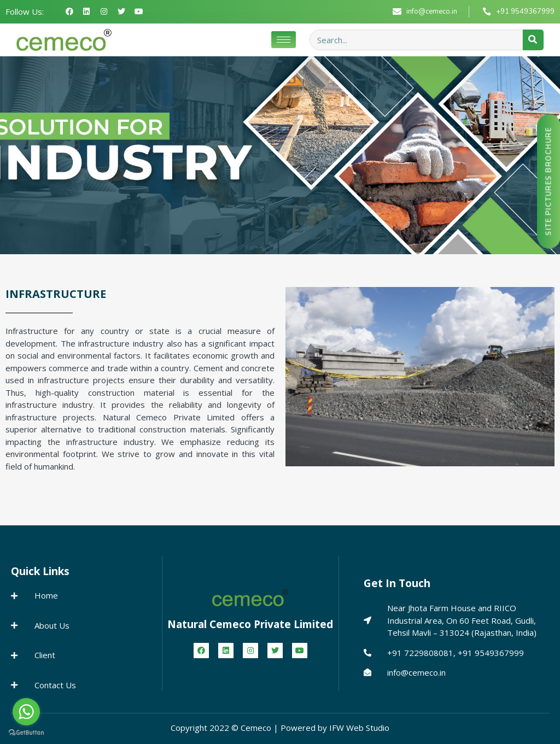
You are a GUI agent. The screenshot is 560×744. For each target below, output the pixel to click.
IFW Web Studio (359, 728)
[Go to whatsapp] (26, 712)
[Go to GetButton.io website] (26, 733)
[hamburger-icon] (284, 40)
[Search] (533, 40)
